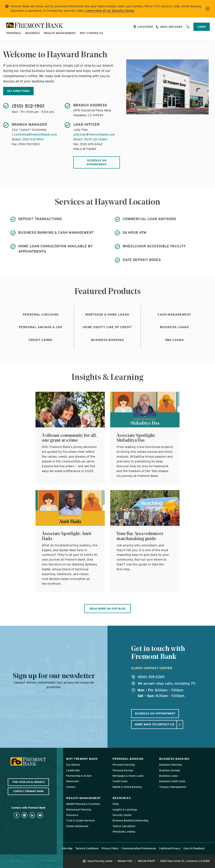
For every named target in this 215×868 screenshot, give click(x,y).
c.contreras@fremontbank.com (34, 134)
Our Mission (73, 765)
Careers (71, 787)
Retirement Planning (79, 810)
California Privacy (170, 848)
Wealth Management (60, 33)
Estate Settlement (77, 826)
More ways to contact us (155, 724)
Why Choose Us (91, 33)
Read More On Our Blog (108, 608)
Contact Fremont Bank (28, 791)
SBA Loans (174, 340)
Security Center (122, 815)
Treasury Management (173, 787)
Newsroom (73, 781)
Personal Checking (41, 315)
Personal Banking (128, 759)
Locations (145, 27)
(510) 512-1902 (33, 139)
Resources (122, 798)
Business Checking (170, 765)
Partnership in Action (79, 776)
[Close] (208, 9)
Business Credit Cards (172, 781)
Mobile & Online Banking (127, 787)
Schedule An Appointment (155, 713)
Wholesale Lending (124, 832)
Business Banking (107, 340)
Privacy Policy (110, 848)
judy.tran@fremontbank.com (94, 134)
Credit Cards (41, 340)
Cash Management (174, 315)
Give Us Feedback (194, 848)
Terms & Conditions (87, 848)
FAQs (116, 804)
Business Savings (170, 770)
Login (202, 27)
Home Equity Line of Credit (107, 327)
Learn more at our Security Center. (110, 11)
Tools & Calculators (124, 826)
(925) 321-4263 (95, 139)
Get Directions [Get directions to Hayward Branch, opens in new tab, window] (18, 91)
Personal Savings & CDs (41, 327)
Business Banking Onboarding (130, 820)
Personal (14, 33)
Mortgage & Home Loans (107, 315)
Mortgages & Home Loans (128, 776)
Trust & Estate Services (80, 820)
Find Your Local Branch (28, 782)
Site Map (67, 848)
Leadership (73, 770)
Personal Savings (123, 770)
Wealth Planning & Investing (83, 804)
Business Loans (174, 327)
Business (33, 33)
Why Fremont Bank (82, 759)
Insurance (72, 815)
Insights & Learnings (125, 810)
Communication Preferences (139, 848)
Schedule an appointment (97, 162)
